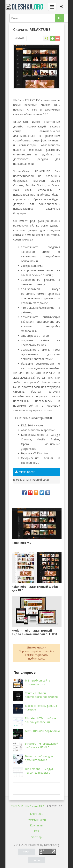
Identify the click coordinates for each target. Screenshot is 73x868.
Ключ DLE (36, 814)
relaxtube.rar (25, 472)
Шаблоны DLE (35, 806)
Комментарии (37, 820)
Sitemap (36, 837)
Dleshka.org (25, 7)
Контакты (36, 825)
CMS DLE (17, 806)
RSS (36, 831)
